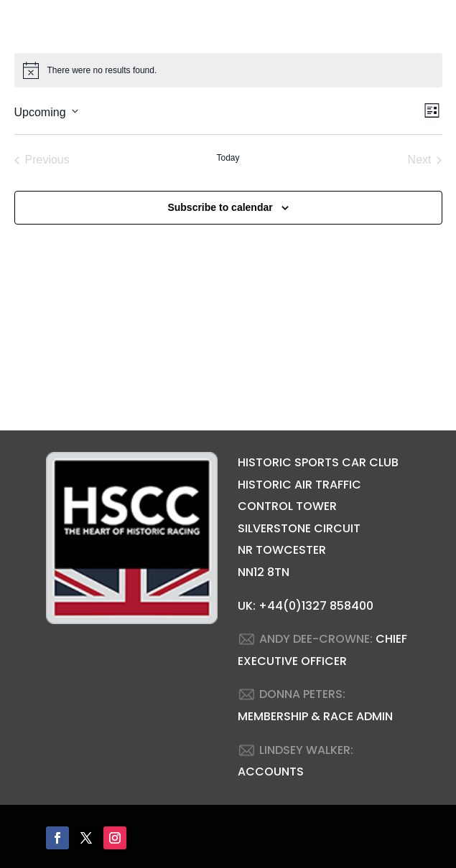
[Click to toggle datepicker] (46, 111)
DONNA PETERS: (302, 694)
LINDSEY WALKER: (306, 750)
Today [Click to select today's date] (228, 158)
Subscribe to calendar (220, 207)
